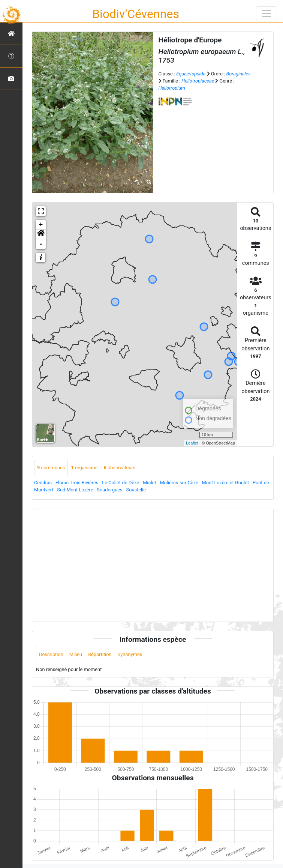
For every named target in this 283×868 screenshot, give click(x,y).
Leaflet (192, 443)
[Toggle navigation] (267, 14)
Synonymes (130, 654)
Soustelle (136, 490)
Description (51, 654)
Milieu (76, 654)
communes (51, 468)
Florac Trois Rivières (77, 483)
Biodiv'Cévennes (136, 14)
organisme (84, 468)
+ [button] (41, 225)
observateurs (119, 468)
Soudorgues (109, 490)
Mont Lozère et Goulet (226, 483)
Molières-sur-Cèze (179, 483)
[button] (41, 234)
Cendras (43, 483)
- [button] (41, 244)
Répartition (100, 654)
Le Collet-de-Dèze (121, 483)
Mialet (149, 483)
